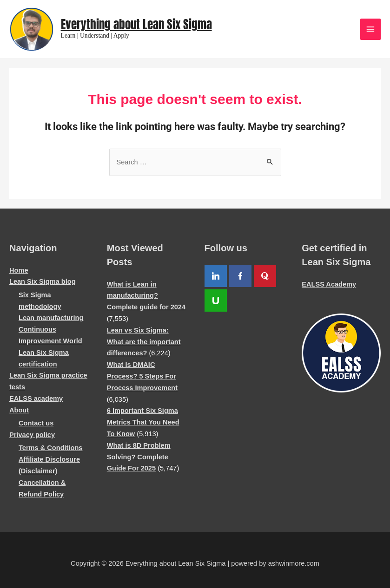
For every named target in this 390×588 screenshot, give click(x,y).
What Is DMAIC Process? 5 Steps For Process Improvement (142, 376)
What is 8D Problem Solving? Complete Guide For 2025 (139, 457)
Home (19, 270)
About (19, 410)
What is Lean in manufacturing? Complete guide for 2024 (146, 296)
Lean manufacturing (51, 318)
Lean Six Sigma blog (43, 281)
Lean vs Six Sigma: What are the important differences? (144, 342)
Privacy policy (32, 435)
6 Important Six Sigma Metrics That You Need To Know (143, 422)
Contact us (36, 423)
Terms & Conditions (50, 448)
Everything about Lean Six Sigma (136, 24)
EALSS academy (36, 399)
